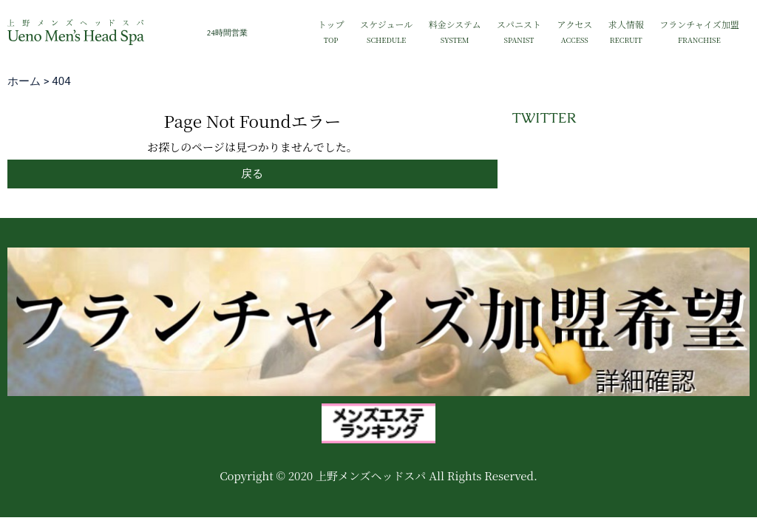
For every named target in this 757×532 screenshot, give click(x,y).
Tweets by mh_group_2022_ (581, 153)
